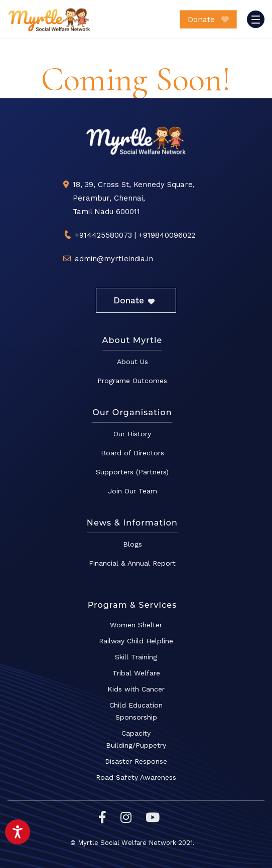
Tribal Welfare (136, 673)
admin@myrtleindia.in (114, 259)
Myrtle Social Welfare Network (49, 19)
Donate (208, 19)
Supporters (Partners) (132, 472)
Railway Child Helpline (136, 641)
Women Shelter (136, 625)
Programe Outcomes (132, 381)
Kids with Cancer (136, 689)
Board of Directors (132, 453)
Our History (132, 434)
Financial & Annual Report (132, 563)
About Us (132, 362)
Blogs (132, 544)
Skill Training (136, 657)
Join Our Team (132, 491)
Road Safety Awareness (136, 777)
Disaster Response (136, 761)
